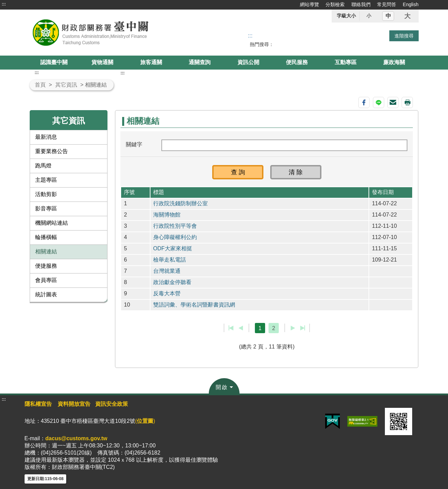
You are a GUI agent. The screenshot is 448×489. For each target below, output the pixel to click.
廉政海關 (394, 62)
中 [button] (388, 16)
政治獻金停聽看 (172, 282)
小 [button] (369, 16)
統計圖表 (46, 294)
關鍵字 (134, 144)
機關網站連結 (52, 223)
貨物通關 (102, 62)
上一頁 (241, 328)
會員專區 (46, 280)
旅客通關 (151, 62)
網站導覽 (309, 4)
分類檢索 (335, 4)
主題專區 (46, 180)
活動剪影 (46, 194)
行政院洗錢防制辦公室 (180, 203)
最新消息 (46, 137)
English (411, 4)
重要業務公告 (52, 151)
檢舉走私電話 (170, 260)
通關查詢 (200, 62)
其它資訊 (66, 85)
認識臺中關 (54, 62)
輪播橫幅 (46, 237)
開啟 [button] (222, 387)
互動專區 (346, 62)
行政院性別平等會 (175, 226)
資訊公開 (248, 62)
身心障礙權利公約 (175, 237)
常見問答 (387, 4)
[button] (238, 172)
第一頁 (231, 328)
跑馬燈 (43, 166)
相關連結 (46, 251)
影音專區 (46, 209)
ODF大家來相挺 (173, 248)
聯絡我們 (361, 4)
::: (4, 4)
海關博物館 (167, 215)
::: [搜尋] (250, 36)
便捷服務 (46, 266)
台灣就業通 (167, 271)
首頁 (40, 85)
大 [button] (407, 16)
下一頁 (293, 328)
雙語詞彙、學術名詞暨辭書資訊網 (194, 305)
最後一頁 (302, 328)
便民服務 (297, 62)
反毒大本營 (167, 293)
